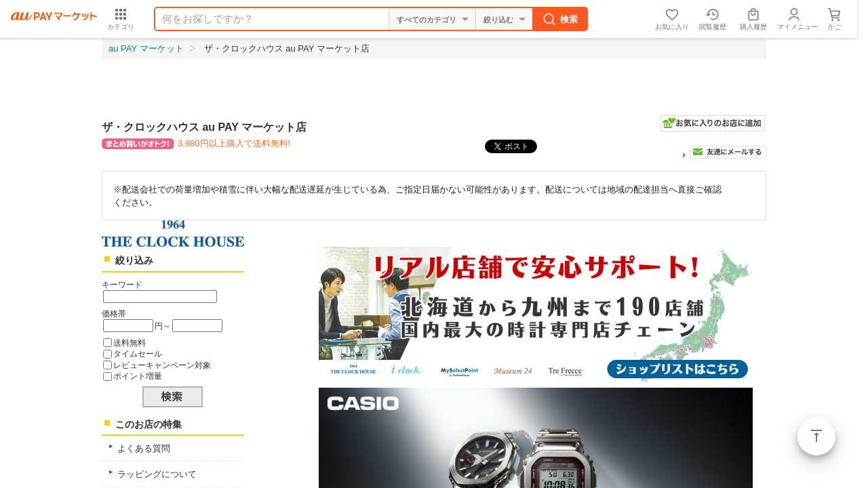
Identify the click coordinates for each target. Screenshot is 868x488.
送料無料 (130, 343)
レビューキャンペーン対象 (162, 365)
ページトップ (816, 436)
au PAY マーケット (146, 48)
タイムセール (138, 353)
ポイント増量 (138, 376)
